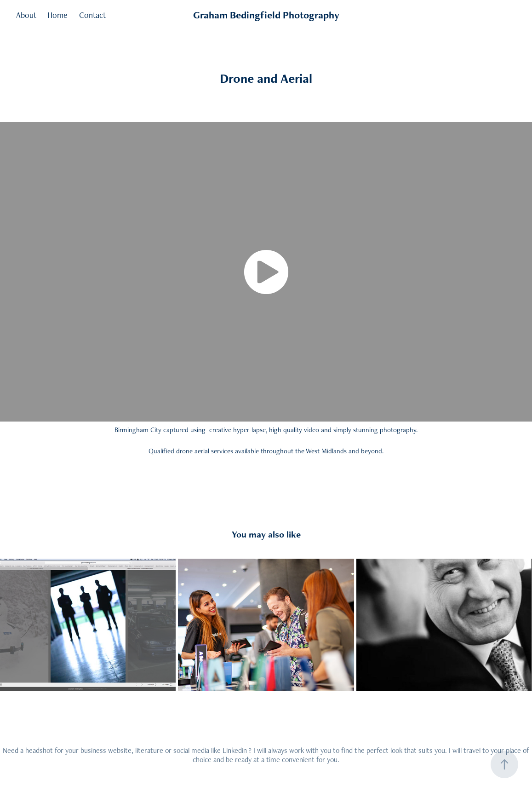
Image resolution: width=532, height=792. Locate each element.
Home (57, 15)
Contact (92, 15)
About (26, 15)
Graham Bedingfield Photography (266, 15)
